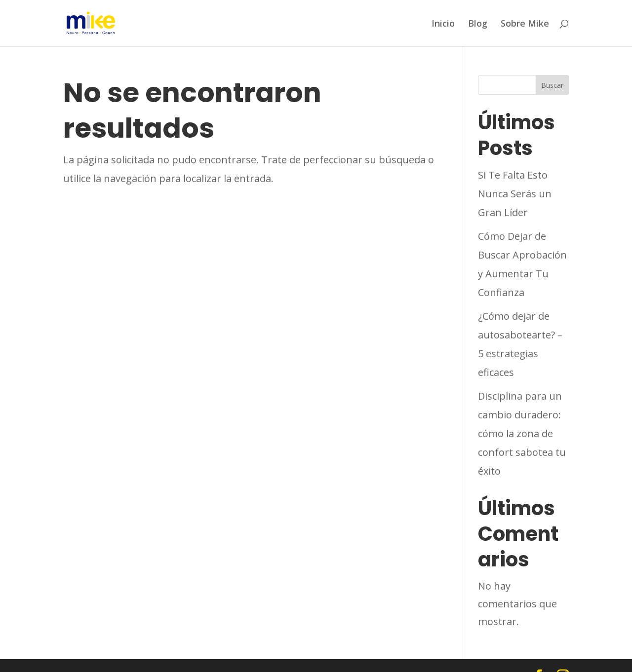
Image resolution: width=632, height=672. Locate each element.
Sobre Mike (525, 24)
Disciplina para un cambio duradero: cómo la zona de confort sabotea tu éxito (522, 433)
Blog (478, 24)
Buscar (552, 85)
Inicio (443, 24)
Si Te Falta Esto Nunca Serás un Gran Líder (515, 194)
